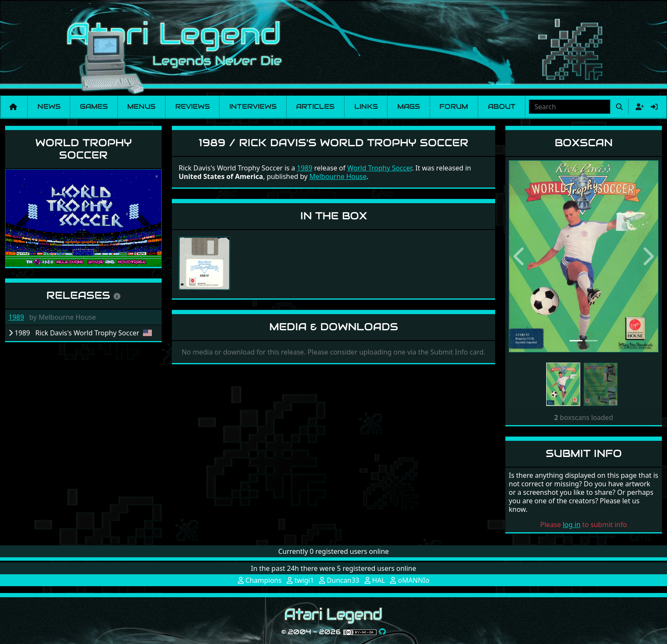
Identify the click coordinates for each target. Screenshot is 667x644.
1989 (16, 317)
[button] (520, 256)
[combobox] (570, 107)
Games (94, 106)
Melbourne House (338, 176)
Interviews (253, 106)
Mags (409, 106)
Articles (315, 106)
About (502, 106)
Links (366, 106)
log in (572, 525)
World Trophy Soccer (84, 149)
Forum (454, 106)
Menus (141, 106)
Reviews (192, 106)
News (49, 106)
